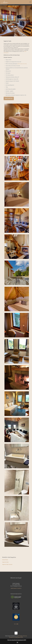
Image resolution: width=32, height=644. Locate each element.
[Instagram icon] (16, 624)
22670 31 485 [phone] (12, 5)
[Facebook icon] (15, 624)
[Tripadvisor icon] (17, 624)
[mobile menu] (30, 2)
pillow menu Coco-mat (22, 64)
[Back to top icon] (16, 633)
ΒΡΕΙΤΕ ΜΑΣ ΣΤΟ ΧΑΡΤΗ (16, 588)
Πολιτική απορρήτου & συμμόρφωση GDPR (17, 640)
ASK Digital (20, 636)
